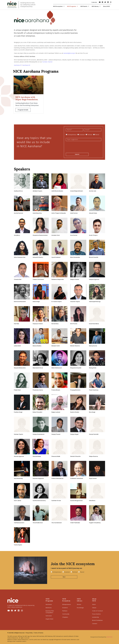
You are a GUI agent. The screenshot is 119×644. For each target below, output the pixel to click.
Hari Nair (17, 324)
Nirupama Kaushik (76, 368)
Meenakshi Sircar (38, 368)
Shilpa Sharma (93, 456)
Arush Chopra (93, 235)
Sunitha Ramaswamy (39, 501)
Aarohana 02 (26, 65)
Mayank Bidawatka (20, 368)
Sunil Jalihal (17, 501)
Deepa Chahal (75, 279)
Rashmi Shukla (75, 412)
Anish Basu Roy (37, 213)
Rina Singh (92, 412)
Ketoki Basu (55, 324)
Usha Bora (92, 501)
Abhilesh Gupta (37, 191)
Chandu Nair (18, 279)
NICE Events (85, 6)
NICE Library (96, 6)
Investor (82, 135)
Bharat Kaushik (94, 257)
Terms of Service (39, 633)
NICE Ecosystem (59, 6)
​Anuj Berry (17, 235)
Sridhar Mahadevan (57, 478)
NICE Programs (72, 6)
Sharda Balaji (37, 456)
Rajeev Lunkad (56, 412)
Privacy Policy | (30, 633)
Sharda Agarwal (19, 456)
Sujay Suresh (93, 478)
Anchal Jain (93, 191)
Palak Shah (17, 390)
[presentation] (80, 147)
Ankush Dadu (93, 213)
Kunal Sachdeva (94, 324)
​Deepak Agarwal (94, 279)
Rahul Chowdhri (37, 412)
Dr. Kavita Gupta (57, 302)
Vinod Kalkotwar (38, 523)
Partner (90, 135)
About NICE (106, 6)
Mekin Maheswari (57, 368)
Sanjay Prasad (56, 434)
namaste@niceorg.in (69, 53)
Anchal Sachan (19, 213)
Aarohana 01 (18, 65)
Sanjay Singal (74, 434)
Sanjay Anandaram (39, 434)
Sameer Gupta (18, 434)
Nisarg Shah (93, 368)
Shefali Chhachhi (75, 456)
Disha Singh (36, 302)
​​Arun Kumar (74, 235)
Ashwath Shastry (38, 257)
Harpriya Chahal (38, 324)
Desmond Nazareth (20, 302)
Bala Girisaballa (75, 257)
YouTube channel (47, 62)
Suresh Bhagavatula (76, 501)
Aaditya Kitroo (18, 191)
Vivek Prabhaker (75, 523)
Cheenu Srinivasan (38, 279)
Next (64, 577)
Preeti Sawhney (94, 390)
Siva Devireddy (18, 478)
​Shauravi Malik (56, 456)
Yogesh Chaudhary (95, 523)
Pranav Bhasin (56, 390)
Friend (97, 135)
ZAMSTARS (109, 637)
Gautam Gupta (75, 302)
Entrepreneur (72, 135)
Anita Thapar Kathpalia (59, 213)
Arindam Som (56, 235)
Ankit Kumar (74, 213)
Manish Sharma (75, 346)
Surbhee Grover (56, 501)
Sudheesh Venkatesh (77, 478)
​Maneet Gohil (56, 346)
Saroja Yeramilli (94, 434)
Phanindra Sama (38, 390)
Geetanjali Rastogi (95, 302)
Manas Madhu (37, 346)
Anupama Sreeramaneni (40, 235)
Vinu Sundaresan (57, 523)
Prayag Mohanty (75, 390)
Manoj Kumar (93, 346)
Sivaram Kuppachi (38, 478)
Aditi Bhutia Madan (57, 191)
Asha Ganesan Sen (20, 257)
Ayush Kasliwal (56, 257)
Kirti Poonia (74, 324)
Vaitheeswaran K (19, 523)
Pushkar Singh (18, 412)
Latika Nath (17, 346)
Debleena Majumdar (58, 279)
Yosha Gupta (18, 545)
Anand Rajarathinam (77, 191)
